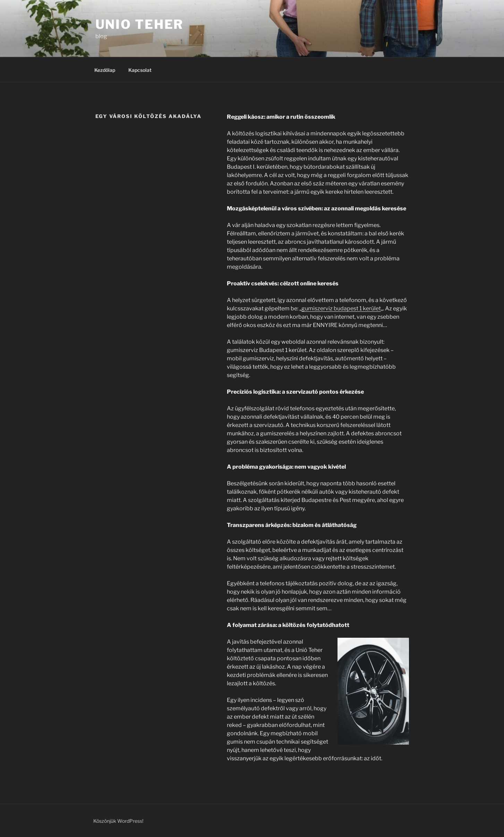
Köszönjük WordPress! (118, 821)
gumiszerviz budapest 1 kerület (341, 308)
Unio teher (140, 24)
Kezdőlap (105, 70)
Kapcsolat (140, 70)
